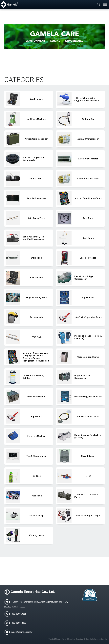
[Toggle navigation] (105, 4)
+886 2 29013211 (18, 614)
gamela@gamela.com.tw (21, 632)
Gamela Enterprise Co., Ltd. (33, 592)
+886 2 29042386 (18, 623)
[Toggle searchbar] (99, 5)
